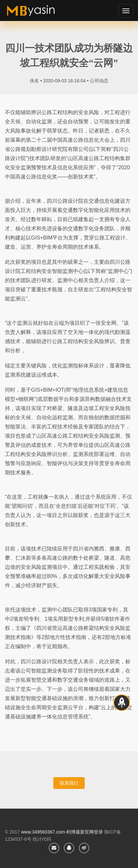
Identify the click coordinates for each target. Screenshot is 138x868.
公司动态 (99, 81)
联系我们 (69, 783)
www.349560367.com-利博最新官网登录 (62, 832)
